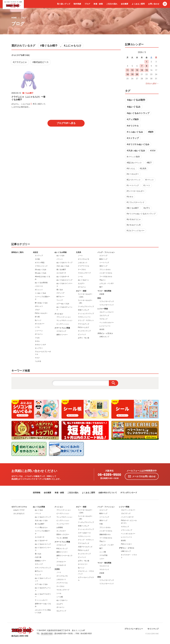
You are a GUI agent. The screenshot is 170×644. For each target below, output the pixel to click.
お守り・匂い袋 (84, 338)
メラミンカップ (127, 530)
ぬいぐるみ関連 (61, 252)
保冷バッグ (103, 266)
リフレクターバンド (107, 305)
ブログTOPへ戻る (66, 123)
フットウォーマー (63, 524)
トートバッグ (104, 263)
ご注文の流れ (112, 4)
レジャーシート (105, 326)
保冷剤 (102, 329)
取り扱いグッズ (64, 4)
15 (147, 70)
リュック (60, 300)
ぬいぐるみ (60, 256)
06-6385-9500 (109, 475)
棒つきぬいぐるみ (41, 303)
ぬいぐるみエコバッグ (64, 280)
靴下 (101, 287)
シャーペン (39, 331)
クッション (59, 314)
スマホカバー (61, 562)
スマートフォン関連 (62, 328)
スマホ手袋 (103, 555)
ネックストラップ (84, 331)
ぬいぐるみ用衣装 (41, 283)
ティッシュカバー (41, 600)
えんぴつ (81, 283)
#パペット (150, 180)
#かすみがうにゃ (134, 219)
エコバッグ (103, 256)
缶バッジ (38, 320)
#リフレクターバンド (136, 202)
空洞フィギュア (84, 310)
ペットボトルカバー (107, 323)
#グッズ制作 (133, 119)
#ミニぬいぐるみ (135, 132)
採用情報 (37, 493)
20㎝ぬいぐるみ (41, 270)
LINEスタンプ (104, 337)
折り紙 (37, 317)
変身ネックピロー (63, 534)
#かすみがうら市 (134, 225)
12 (132, 70)
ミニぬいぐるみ (40, 293)
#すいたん (131, 168)
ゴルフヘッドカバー (107, 312)
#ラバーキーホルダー (136, 191)
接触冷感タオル (105, 534)
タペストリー (83, 564)
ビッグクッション (63, 324)
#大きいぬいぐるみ (136, 151)
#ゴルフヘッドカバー (136, 231)
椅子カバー (60, 297)
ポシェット (39, 290)
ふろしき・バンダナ (107, 283)
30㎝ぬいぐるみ (41, 273)
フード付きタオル (106, 277)
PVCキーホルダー (41, 313)
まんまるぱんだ (19, 513)
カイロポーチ (61, 273)
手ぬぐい (103, 280)
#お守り (147, 208)
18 (127, 74)
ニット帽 (103, 552)
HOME (14, 18)
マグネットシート (84, 317)
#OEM (153, 151)
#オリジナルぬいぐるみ (138, 144)
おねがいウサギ (19, 510)
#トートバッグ (133, 185)
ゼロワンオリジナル (19, 507)
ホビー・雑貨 (81, 291)
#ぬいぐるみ (134, 107)
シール (37, 327)
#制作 (151, 132)
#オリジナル (133, 126)
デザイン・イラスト (105, 333)
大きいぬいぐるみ (63, 266)
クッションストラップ (86, 314)
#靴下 (149, 163)
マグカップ (103, 319)
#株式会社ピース (40, 62)
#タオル (130, 197)
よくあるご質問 (138, 4)
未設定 (35, 252)
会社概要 (125, 4)
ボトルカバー (40, 324)
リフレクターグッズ (107, 301)
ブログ (87, 4)
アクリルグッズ (84, 324)
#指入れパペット (134, 163)
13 (137, 70)
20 (137, 74)
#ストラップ (133, 138)
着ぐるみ (60, 290)
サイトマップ (153, 629)
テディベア (60, 293)
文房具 (79, 252)
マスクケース (104, 566)
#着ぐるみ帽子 (49, 46)
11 (127, 70)
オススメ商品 (40, 263)
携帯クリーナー (62, 335)
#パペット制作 (133, 157)
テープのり (82, 270)
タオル (37, 341)
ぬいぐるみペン (84, 280)
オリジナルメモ (84, 259)
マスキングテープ (84, 273)
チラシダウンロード (129, 493)
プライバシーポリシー (134, 629)
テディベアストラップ (43, 568)
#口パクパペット (134, 180)
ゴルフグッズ (104, 316)
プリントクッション (64, 317)
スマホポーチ (61, 565)
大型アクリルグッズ (85, 547)
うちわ (37, 338)
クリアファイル (84, 266)
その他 (37, 259)
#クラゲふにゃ (20, 62)
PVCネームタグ (83, 327)
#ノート (147, 185)
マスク (37, 358)
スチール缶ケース (84, 533)
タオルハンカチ (40, 345)
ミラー (102, 559)
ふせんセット (83, 263)
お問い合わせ (154, 4)
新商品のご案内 (17, 252)
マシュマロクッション (64, 320)
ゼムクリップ (61, 611)
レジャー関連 (103, 309)
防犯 (99, 298)
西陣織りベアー (40, 561)
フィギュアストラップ (86, 307)
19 (132, 74)
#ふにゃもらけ (73, 46)
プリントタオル (105, 270)
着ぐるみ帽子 (61, 270)
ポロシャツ (39, 306)
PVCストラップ (62, 549)
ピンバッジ (82, 334)
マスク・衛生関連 (104, 291)
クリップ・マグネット (86, 320)
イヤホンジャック (41, 266)
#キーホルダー (133, 174)
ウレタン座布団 (62, 538)
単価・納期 (98, 4)
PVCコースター (126, 544)
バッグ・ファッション (106, 252)
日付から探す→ (152, 84)
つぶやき (38, 361)
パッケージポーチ (127, 517)
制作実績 (77, 4)
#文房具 (143, 168)
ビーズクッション (63, 513)
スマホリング (61, 331)
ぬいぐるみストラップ (64, 263)
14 (142, 70)
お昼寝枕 (60, 527)
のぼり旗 (38, 557)
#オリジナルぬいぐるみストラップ (141, 214)
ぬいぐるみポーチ (63, 277)
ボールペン (39, 334)
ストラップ (39, 256)
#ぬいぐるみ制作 (136, 100)
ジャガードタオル (106, 273)
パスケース (39, 286)
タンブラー (39, 348)
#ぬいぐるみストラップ (138, 113)
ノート (80, 256)
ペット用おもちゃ (41, 527)
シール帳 (60, 597)
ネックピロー (61, 531)
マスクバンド (104, 569)
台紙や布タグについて (108, 493)
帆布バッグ (103, 259)
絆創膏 (102, 294)
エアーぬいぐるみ (63, 304)
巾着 (101, 524)
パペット (60, 259)
